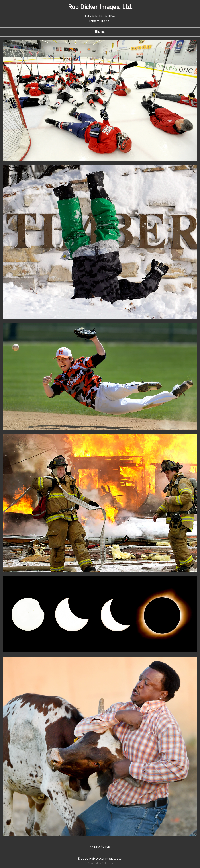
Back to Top (100, 847)
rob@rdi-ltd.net (100, 21)
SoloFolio (107, 863)
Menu (100, 32)
